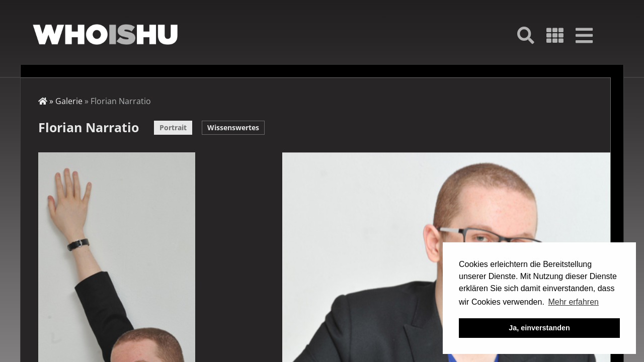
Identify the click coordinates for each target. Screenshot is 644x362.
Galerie (69, 101)
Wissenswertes (233, 127)
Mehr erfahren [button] (573, 302)
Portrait (173, 127)
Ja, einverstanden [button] (539, 328)
